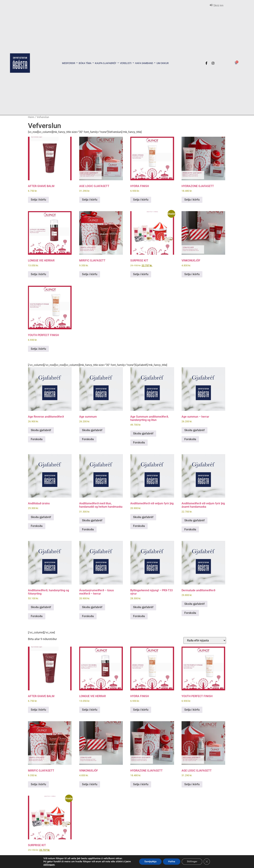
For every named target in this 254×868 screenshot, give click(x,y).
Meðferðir (69, 63)
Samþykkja (150, 861)
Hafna (172, 861)
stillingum (49, 865)
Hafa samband (144, 63)
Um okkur (163, 63)
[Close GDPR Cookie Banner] (207, 862)
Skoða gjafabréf (41, 430)
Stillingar (192, 861)
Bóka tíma (85, 63)
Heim (31, 117)
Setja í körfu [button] (38, 200)
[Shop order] (205, 640)
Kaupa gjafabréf (106, 63)
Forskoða (37, 439)
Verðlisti (126, 63)
